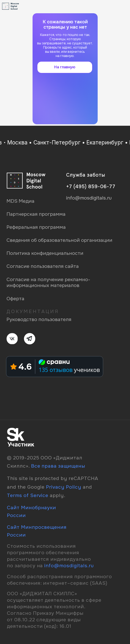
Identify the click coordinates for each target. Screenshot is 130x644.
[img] (119, 6)
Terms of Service (28, 495)
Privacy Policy (64, 487)
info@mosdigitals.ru (69, 566)
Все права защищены (58, 466)
